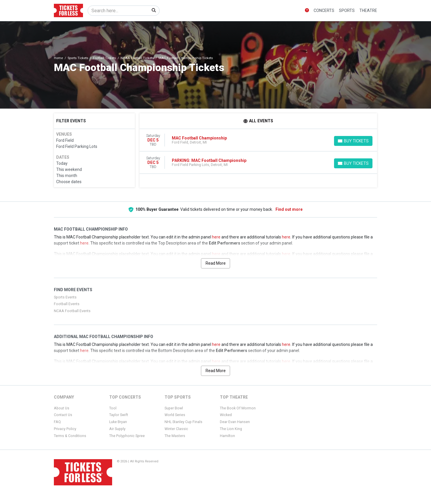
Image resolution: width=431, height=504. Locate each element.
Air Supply (117, 429)
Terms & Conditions (70, 436)
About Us (62, 408)
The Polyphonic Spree (127, 436)
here (216, 237)
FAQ (57, 422)
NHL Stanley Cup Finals (183, 422)
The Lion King (231, 429)
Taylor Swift (119, 415)
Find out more (289, 209)
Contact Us (63, 415)
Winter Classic (176, 429)
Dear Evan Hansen (235, 422)
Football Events (67, 304)
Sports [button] (347, 10)
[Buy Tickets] (353, 141)
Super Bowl (174, 408)
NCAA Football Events (72, 311)
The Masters (175, 436)
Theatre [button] (368, 10)
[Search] (118, 11)
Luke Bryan (118, 422)
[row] (258, 140)
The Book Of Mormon (238, 408)
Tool (113, 408)
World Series (175, 415)
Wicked (226, 415)
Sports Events (65, 297)
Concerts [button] (324, 10)
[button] (307, 11)
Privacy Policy (65, 429)
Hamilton (227, 436)
